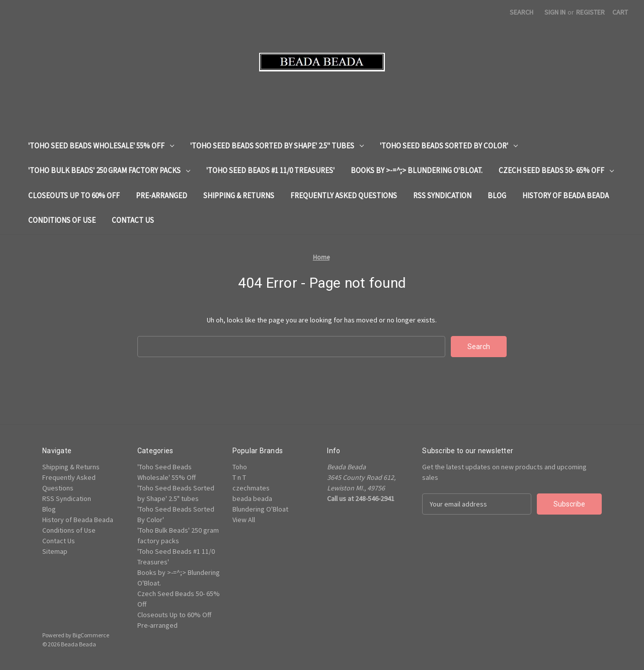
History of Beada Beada (566, 195)
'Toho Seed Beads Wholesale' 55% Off (101, 146)
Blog (497, 195)
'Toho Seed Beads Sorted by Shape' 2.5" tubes (277, 146)
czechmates (251, 488)
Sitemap (55, 551)
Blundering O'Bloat (260, 509)
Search (521, 12)
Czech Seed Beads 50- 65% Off (556, 170)
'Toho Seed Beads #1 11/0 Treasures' (270, 170)
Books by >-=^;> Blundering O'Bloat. (417, 170)
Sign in (555, 12)
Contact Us (133, 220)
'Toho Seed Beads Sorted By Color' (449, 146)
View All (244, 520)
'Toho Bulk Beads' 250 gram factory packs (109, 170)
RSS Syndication (442, 195)
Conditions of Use (62, 220)
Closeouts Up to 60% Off (74, 195)
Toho (240, 467)
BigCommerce (91, 635)
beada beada (252, 498)
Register (590, 12)
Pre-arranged (162, 195)
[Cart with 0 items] (620, 12)
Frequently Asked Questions (344, 195)
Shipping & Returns (239, 195)
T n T (239, 477)
